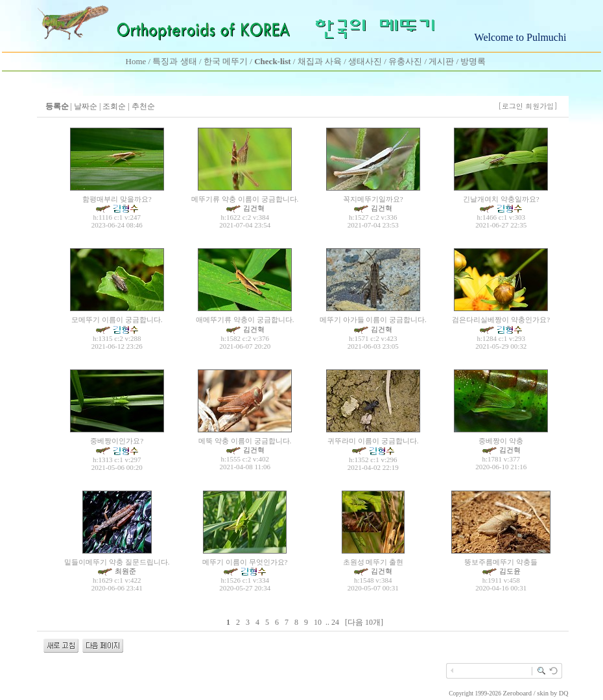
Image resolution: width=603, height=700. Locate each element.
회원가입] (542, 106)
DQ (563, 693)
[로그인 (511, 106)
